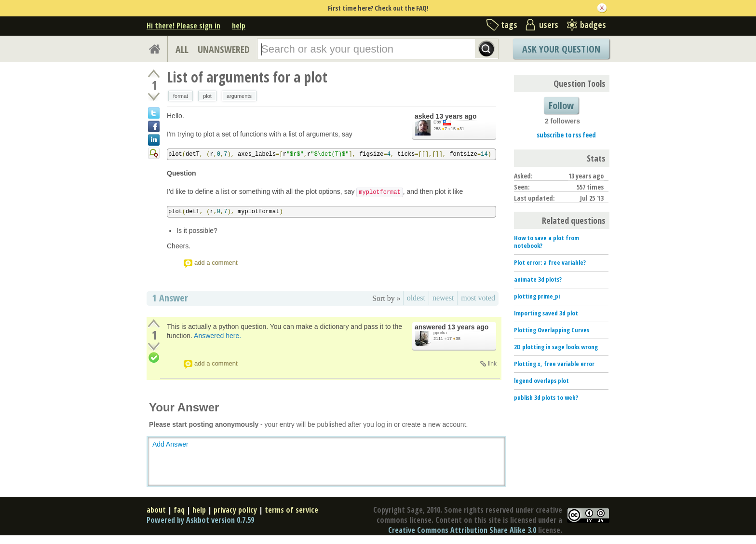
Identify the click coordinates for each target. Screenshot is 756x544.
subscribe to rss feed (566, 135)
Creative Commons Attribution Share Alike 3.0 (462, 530)
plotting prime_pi (537, 296)
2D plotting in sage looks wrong (556, 347)
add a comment (216, 263)
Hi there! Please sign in (183, 26)
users (549, 25)
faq (179, 510)
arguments (239, 96)
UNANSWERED (224, 49)
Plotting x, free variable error (554, 364)
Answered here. (217, 336)
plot (207, 96)
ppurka (440, 333)
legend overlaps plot (541, 381)
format (181, 96)
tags (509, 25)
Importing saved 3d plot (546, 313)
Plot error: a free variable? (550, 262)
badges (593, 25)
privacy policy (235, 510)
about (156, 510)
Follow (561, 105)
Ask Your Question (561, 49)
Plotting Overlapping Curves (552, 330)
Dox (437, 122)
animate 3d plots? (538, 279)
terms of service (291, 510)
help (239, 26)
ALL (182, 49)
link (492, 364)
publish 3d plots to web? (546, 397)
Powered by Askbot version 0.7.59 (200, 520)
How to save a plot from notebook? (547, 242)
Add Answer (170, 444)
